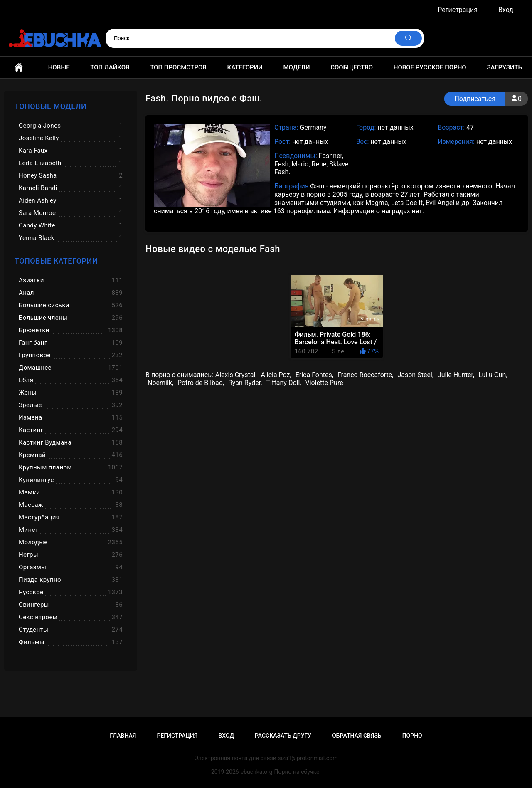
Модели (296, 67)
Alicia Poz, (276, 375)
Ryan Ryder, (245, 383)
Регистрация (458, 10)
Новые (59, 67)
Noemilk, (160, 383)
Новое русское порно (430, 67)
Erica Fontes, (314, 375)
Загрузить (504, 67)
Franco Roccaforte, (366, 375)
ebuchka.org (257, 772)
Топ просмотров (178, 67)
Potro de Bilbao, (201, 383)
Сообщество (352, 67)
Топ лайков (110, 67)
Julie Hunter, (456, 375)
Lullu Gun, (493, 375)
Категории (245, 67)
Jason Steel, (415, 375)
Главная (19, 67)
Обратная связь (357, 736)
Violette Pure (324, 383)
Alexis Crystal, (236, 375)
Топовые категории (56, 261)
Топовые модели (50, 106)
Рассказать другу (283, 736)
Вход (506, 10)
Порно (412, 736)
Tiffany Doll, (283, 383)
